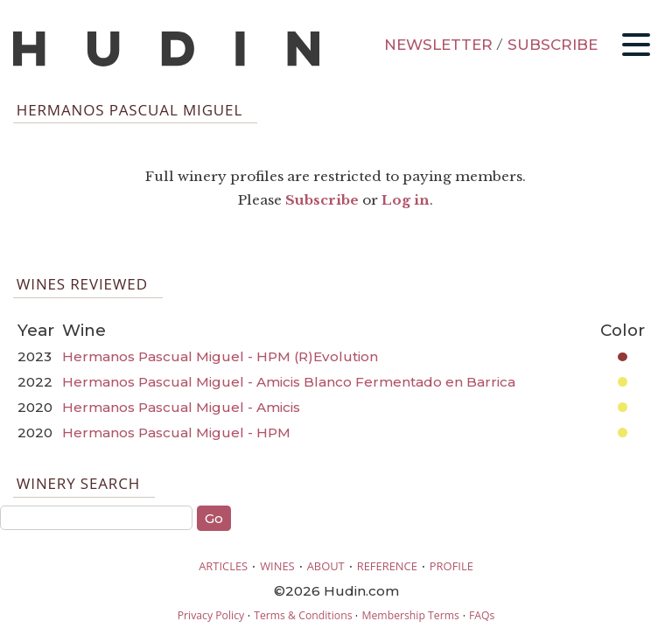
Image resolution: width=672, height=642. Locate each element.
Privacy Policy (211, 615)
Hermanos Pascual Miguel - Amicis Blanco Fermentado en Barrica (289, 382)
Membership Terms (410, 615)
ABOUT (326, 566)
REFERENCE (387, 566)
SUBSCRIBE (553, 45)
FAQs (482, 615)
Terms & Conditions (303, 615)
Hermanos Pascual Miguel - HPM (176, 433)
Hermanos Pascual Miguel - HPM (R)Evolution (220, 356)
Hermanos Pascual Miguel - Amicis (181, 407)
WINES (277, 566)
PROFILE (451, 566)
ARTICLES (223, 566)
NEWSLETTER (438, 45)
